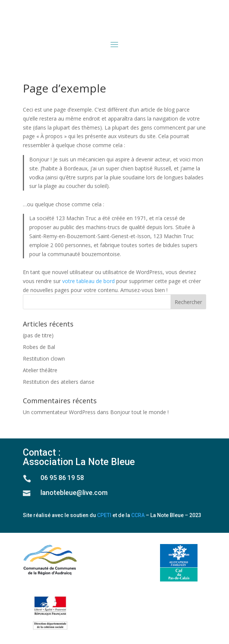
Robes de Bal (39, 347)
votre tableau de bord (88, 281)
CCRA (138, 515)
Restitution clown (44, 359)
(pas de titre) (38, 335)
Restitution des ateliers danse (59, 382)
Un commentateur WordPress (59, 412)
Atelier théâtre (40, 370)
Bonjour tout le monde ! (139, 412)
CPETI (104, 515)
